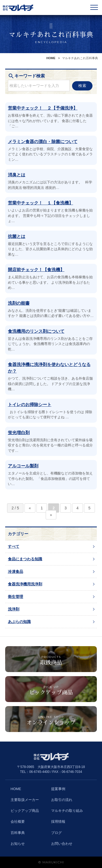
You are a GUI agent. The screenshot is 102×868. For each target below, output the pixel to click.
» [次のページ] (51, 515)
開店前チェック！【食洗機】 (36, 270)
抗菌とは (17, 236)
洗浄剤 (14, 609)
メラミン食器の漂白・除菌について (43, 142)
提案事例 (58, 789)
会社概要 (18, 822)
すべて (14, 546)
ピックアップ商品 (25, 811)
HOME (51, 58)
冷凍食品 (16, 571)
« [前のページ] (30, 508)
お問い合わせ (62, 844)
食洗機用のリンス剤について (36, 331)
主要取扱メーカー (25, 800)
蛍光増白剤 (19, 433)
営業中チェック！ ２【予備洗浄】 (43, 108)
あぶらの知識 (19, 622)
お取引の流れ (62, 800)
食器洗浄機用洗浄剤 (25, 584)
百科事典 (18, 833)
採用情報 (58, 822)
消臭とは (17, 175)
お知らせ (18, 844)
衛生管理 (16, 597)
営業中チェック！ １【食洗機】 (41, 203)
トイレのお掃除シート (30, 405)
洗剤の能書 (19, 303)
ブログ (56, 833)
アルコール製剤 (23, 466)
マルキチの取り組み (67, 811)
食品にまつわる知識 (25, 559)
